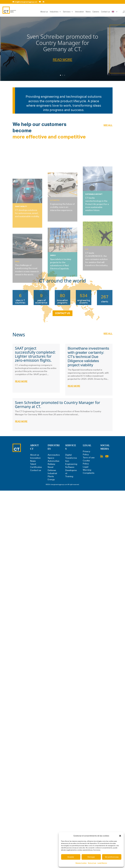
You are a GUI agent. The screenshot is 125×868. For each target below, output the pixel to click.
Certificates (36, 467)
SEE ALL (108, 125)
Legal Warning (102, 863)
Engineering (71, 464)
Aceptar (71, 857)
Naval (50, 467)
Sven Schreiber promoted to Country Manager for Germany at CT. (63, 43)
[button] (120, 836)
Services (68, 12)
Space (51, 458)
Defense (52, 470)
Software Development (71, 470)
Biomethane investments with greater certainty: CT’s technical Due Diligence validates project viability (88, 357)
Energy (51, 479)
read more (21, 381)
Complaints (89, 473)
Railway (51, 464)
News (88, 12)
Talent (33, 464)
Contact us (105, 12)
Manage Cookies (81, 863)
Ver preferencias (112, 857)
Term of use (89, 458)
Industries (55, 12)
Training (69, 476)
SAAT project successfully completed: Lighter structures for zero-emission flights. (35, 354)
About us (44, 12)
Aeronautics (54, 455)
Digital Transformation (71, 458)
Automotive (53, 461)
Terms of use (92, 863)
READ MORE (63, 60)
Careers (96, 12)
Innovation (79, 12)
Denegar (91, 857)
